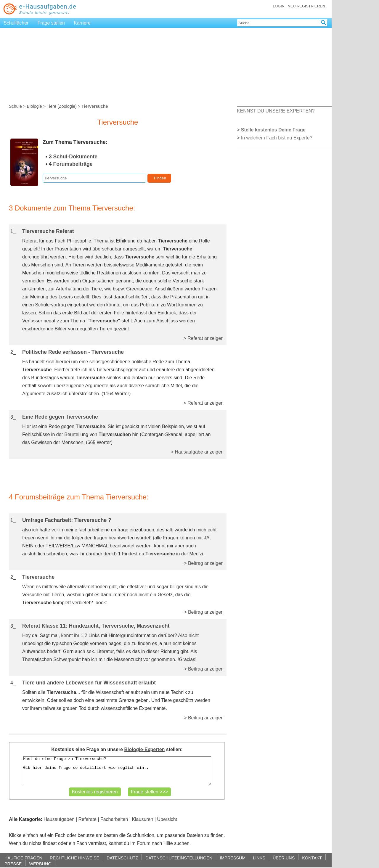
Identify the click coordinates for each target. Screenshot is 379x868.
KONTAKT (312, 858)
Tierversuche (38, 577)
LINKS (259, 858)
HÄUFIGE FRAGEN (23, 858)
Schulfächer (16, 23)
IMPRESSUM (233, 858)
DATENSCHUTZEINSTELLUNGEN (179, 858)
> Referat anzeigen (203, 338)
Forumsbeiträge (73, 164)
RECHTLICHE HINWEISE (74, 858)
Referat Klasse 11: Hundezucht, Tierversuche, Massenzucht (96, 626)
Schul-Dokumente (76, 157)
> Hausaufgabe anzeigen (197, 452)
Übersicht (167, 819)
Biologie (34, 106)
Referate (87, 819)
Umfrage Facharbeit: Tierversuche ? (67, 520)
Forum (144, 843)
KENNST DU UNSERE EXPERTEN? (276, 111)
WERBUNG (40, 864)
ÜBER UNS (284, 858)
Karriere (82, 23)
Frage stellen (51, 23)
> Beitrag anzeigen (204, 563)
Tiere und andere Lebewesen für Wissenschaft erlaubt (89, 683)
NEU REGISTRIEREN (306, 6)
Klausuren (142, 819)
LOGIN (279, 6)
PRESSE (13, 864)
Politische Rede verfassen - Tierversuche (73, 352)
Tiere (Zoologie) (62, 106)
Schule (15, 106)
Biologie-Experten (144, 749)
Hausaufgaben (59, 819)
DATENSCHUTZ (122, 858)
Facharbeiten (114, 819)
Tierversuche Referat (48, 231)
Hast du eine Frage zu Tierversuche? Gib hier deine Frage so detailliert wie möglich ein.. (117, 771)
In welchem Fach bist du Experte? (277, 138)
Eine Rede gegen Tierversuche (60, 417)
